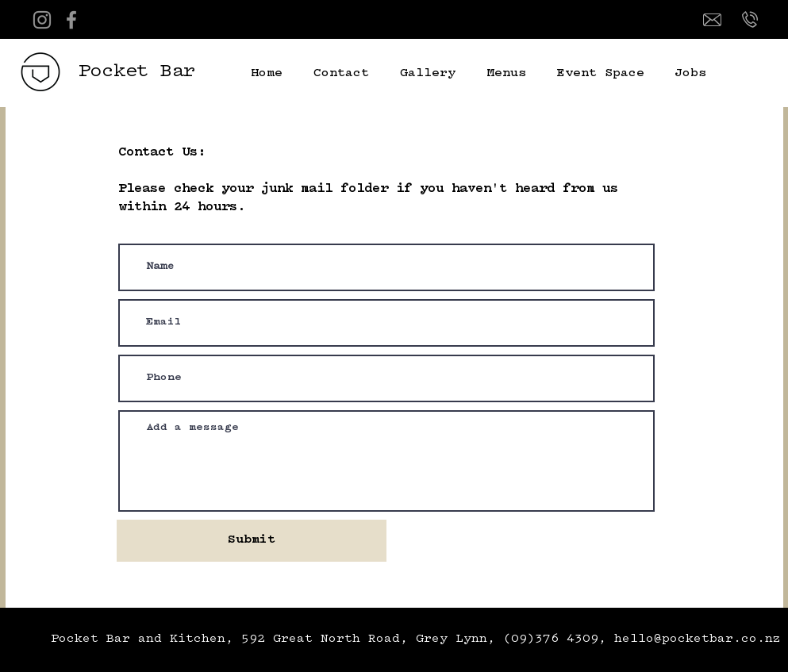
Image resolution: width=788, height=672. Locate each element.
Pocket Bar (137, 72)
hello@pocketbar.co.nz (698, 639)
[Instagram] (42, 20)
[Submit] (252, 541)
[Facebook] (71, 20)
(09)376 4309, (559, 639)
